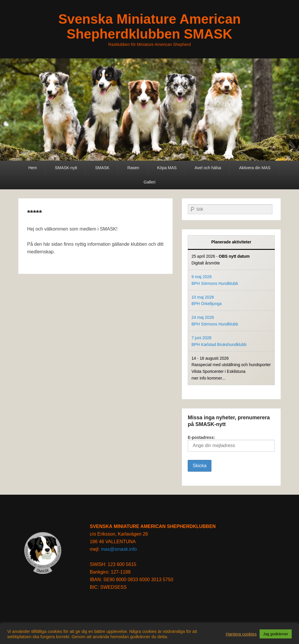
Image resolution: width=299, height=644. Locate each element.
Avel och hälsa (208, 168)
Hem (33, 168)
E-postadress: (231, 443)
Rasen (133, 168)
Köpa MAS (167, 168)
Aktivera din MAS (255, 168)
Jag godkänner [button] (276, 634)
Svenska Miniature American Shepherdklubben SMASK (150, 26)
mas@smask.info (119, 549)
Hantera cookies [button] (241, 634)
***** (35, 213)
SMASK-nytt (66, 168)
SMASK (102, 168)
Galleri (149, 182)
